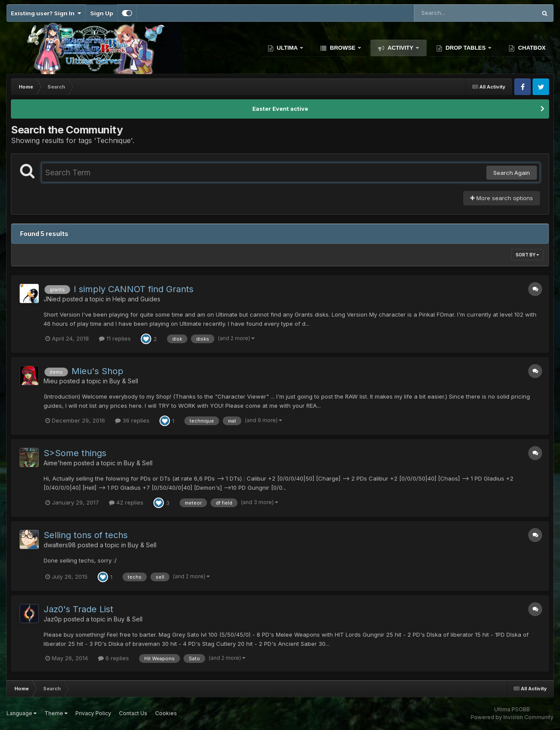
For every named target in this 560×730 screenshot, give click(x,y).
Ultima (287, 48)
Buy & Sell (124, 381)
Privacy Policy (93, 713)
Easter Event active (280, 109)
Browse (343, 48)
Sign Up (102, 13)
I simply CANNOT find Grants (134, 289)
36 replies (132, 420)
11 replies (115, 338)
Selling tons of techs (86, 535)
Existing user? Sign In (46, 13)
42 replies (126, 502)
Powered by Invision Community (512, 717)
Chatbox (531, 48)
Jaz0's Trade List (78, 609)
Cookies (166, 713)
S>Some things (75, 453)
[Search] (451, 13)
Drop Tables (466, 48)
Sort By (527, 255)
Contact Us (133, 713)
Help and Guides (136, 299)
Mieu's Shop (97, 371)
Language (22, 713)
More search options (502, 198)
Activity (400, 48)
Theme (56, 713)
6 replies (114, 658)
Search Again (512, 173)
